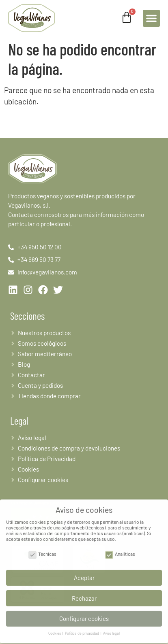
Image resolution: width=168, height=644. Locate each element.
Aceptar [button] (84, 574)
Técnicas (42, 550)
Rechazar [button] (84, 594)
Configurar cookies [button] (84, 614)
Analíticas (120, 550)
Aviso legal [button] (111, 629)
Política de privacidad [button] (82, 629)
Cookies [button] (55, 629)
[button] (151, 18)
